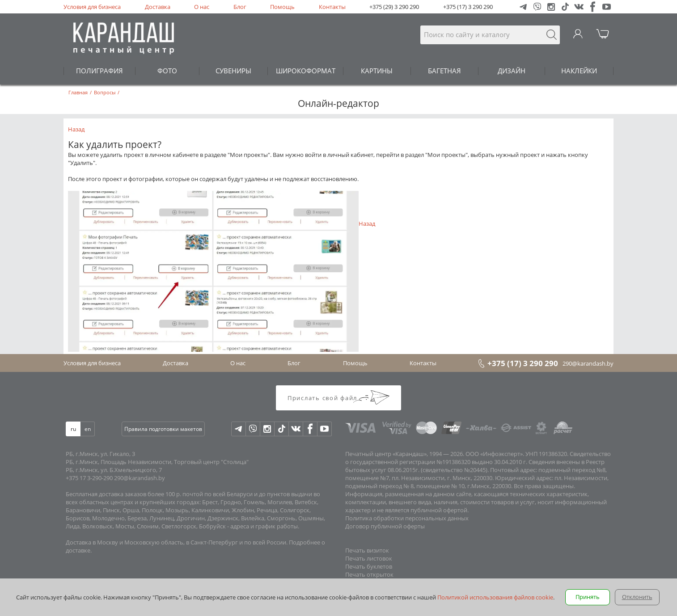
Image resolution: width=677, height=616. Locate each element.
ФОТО (167, 71)
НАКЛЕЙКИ (579, 71)
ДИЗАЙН (512, 71)
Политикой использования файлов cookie (495, 597)
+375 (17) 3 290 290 (468, 7)
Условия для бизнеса (92, 7)
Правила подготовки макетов (163, 429)
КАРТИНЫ (377, 71)
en (88, 429)
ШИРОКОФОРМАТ (306, 71)
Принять (588, 597)
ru (73, 429)
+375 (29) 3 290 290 (394, 7)
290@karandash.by (588, 363)
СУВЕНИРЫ (233, 71)
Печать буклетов (369, 566)
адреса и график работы (264, 526)
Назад (76, 129)
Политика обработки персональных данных (407, 518)
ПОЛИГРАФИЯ (99, 71)
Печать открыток (369, 574)
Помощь (282, 7)
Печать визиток (367, 550)
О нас (202, 7)
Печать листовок (369, 558)
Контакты (332, 7)
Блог (240, 7)
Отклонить (637, 597)
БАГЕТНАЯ (444, 71)
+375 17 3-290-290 (89, 478)
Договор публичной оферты (385, 526)
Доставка (158, 7)
